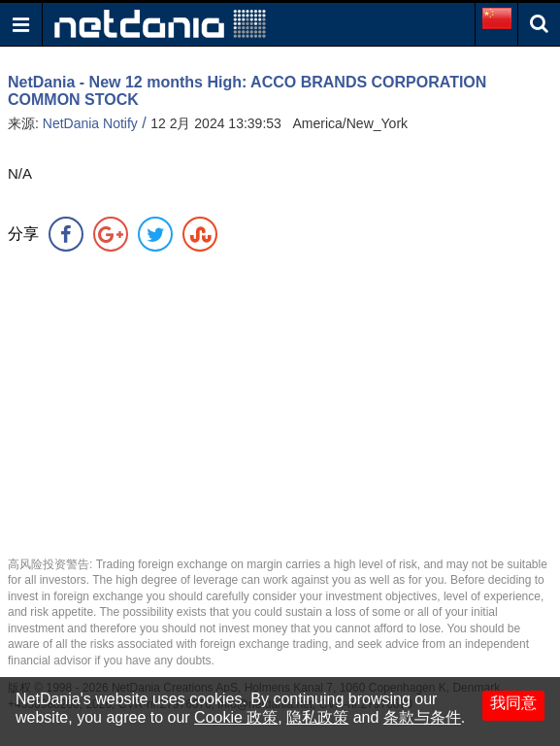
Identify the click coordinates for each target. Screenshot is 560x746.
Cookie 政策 (236, 717)
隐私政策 (317, 717)
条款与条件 (422, 717)
